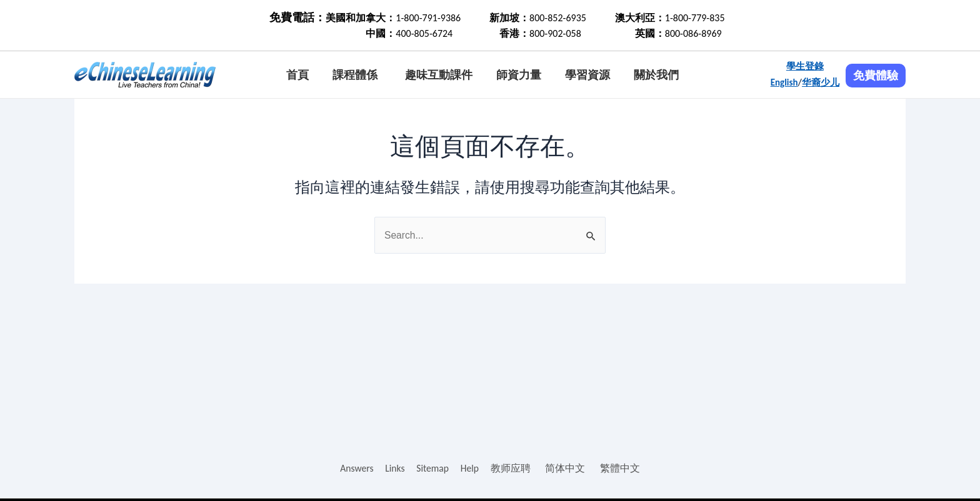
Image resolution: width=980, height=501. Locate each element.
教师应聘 (512, 468)
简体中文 (566, 468)
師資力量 (519, 75)
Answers (356, 468)
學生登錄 (805, 66)
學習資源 (587, 75)
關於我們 (656, 75)
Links (394, 468)
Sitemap (433, 468)
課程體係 (355, 75)
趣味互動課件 (439, 75)
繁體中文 (621, 468)
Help (471, 468)
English (784, 82)
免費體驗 (876, 76)
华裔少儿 (821, 82)
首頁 (297, 75)
